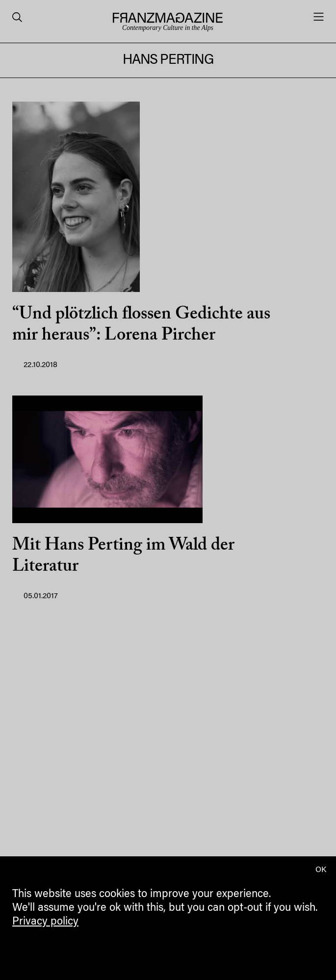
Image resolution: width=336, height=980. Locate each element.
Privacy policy (45, 922)
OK (321, 870)
